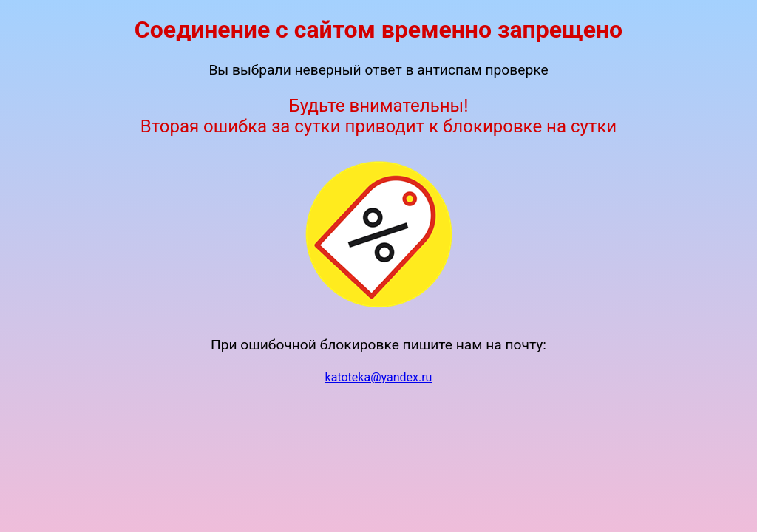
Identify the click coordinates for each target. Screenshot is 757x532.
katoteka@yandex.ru (379, 377)
